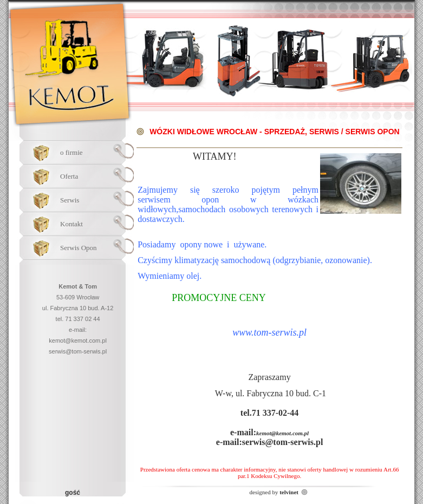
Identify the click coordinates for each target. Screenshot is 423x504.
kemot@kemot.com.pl (78, 341)
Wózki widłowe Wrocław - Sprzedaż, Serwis (244, 132)
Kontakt (71, 224)
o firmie (71, 152)
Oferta (69, 176)
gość (73, 493)
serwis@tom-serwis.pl (78, 351)
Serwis (70, 200)
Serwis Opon (79, 248)
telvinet (289, 492)
